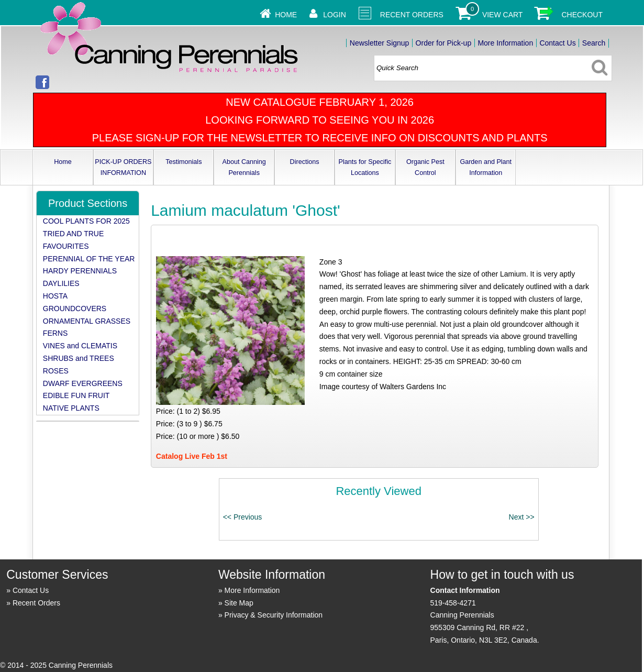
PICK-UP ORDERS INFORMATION (123, 167)
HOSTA (55, 296)
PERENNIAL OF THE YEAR (89, 259)
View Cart (503, 15)
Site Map (239, 603)
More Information (505, 43)
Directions (305, 162)
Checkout (582, 15)
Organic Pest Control (425, 167)
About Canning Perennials (244, 167)
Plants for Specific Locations (365, 167)
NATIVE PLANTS (71, 408)
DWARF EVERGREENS (83, 383)
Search (594, 43)
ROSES (56, 371)
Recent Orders (412, 15)
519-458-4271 (453, 603)
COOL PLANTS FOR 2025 (86, 221)
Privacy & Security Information (274, 615)
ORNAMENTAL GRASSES (87, 321)
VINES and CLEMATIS (80, 346)
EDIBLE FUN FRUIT (76, 395)
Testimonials (184, 162)
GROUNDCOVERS (75, 309)
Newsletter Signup (380, 43)
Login (335, 15)
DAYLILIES (61, 283)
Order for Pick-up (444, 43)
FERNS (55, 333)
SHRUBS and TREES (79, 358)
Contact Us (557, 43)
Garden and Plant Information (486, 167)
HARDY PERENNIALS (80, 271)
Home (286, 15)
